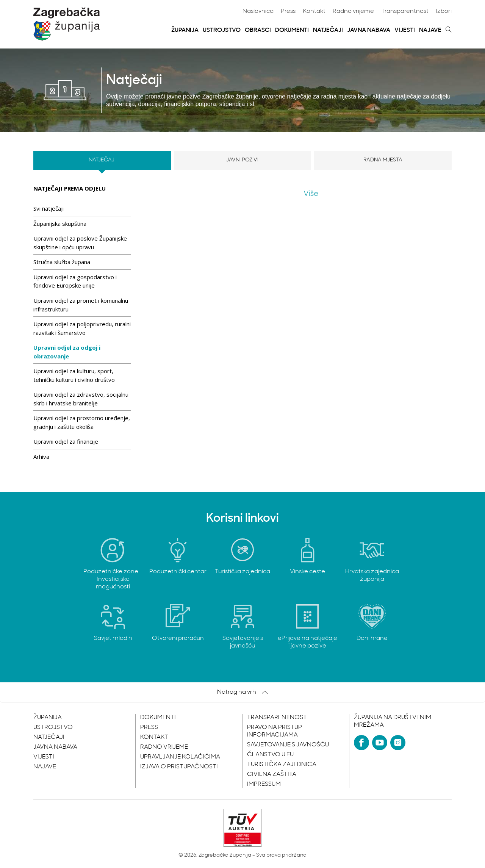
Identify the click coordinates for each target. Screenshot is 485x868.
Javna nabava (369, 30)
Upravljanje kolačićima (180, 757)
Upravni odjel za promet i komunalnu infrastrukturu (81, 305)
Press (288, 11)
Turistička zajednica (282, 765)
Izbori (444, 11)
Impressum (264, 784)
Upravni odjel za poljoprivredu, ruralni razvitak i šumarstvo (82, 328)
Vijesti (405, 30)
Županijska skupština (60, 224)
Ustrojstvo (222, 30)
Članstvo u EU (270, 755)
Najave (430, 30)
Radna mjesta (383, 160)
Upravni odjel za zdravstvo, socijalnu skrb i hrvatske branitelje (81, 399)
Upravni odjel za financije (66, 441)
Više (311, 194)
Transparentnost (405, 11)
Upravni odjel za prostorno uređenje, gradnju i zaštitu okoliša (82, 422)
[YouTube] (380, 743)
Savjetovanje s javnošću (288, 745)
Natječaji (328, 30)
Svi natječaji (48, 208)
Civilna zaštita (272, 774)
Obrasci (258, 30)
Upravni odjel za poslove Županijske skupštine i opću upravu (80, 243)
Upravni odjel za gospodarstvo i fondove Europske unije (75, 281)
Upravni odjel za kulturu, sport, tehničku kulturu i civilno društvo (74, 375)
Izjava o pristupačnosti (179, 767)
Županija (185, 30)
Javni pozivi (242, 160)
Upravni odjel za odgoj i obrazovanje (67, 352)
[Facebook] (361, 743)
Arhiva (41, 457)
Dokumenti (292, 30)
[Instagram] (398, 743)
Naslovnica (258, 11)
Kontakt (314, 11)
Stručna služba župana (62, 262)
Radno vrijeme (353, 11)
